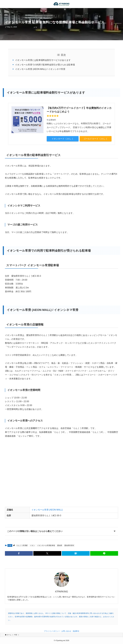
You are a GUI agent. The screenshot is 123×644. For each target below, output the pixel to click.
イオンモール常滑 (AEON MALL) (47, 510)
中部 (10, 545)
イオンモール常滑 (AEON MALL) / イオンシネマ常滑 (40, 69)
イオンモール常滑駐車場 (46, 545)
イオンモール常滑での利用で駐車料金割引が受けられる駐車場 (45, 65)
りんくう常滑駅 (22, 545)
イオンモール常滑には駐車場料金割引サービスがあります (43, 60)
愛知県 (60, 545)
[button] (19, 553)
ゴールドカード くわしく (96, 139)
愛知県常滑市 (69, 545)
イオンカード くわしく (63, 139)
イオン (32, 545)
